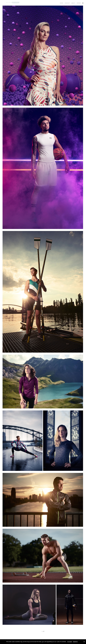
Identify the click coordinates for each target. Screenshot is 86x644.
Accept (70, 642)
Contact (67, 3)
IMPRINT (79, 3)
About (73, 3)
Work (61, 3)
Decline (75, 642)
